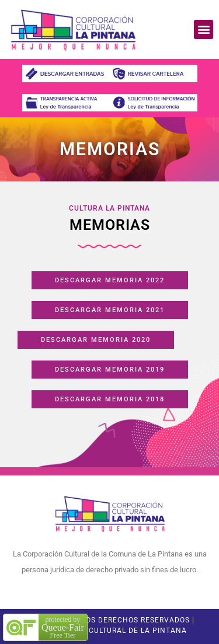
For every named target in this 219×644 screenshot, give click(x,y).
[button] (204, 29)
